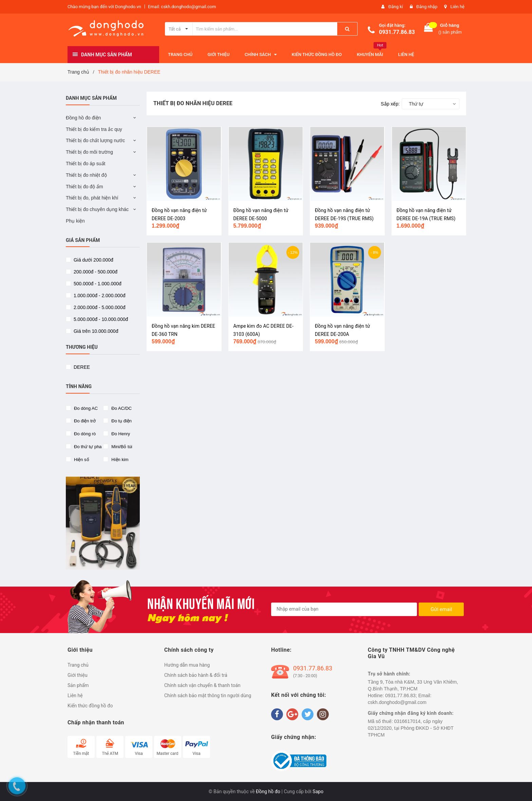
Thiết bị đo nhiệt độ (86, 175)
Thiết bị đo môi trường (89, 152)
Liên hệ (457, 7)
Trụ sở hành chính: (389, 674)
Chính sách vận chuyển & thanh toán (202, 685)
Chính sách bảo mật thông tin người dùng (208, 695)
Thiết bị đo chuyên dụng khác (97, 209)
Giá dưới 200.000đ (93, 260)
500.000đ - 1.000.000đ (97, 284)
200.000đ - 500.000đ (95, 272)
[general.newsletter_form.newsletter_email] (344, 609)
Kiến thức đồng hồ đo (90, 706)
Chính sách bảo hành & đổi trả (196, 675)
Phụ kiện (75, 221)
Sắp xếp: (390, 104)
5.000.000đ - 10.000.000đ (100, 319)
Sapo (318, 792)
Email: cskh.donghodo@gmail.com (182, 7)
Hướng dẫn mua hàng (187, 665)
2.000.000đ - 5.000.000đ (99, 307)
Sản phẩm (78, 685)
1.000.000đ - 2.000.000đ (99, 295)
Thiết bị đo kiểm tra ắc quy (94, 129)
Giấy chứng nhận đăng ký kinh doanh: (411, 713)
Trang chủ (78, 665)
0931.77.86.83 (397, 32)
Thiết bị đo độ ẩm (84, 187)
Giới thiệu (78, 675)
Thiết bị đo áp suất (86, 164)
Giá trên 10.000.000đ (95, 331)
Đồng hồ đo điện (83, 118)
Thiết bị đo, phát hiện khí (92, 198)
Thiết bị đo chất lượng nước (95, 140)
